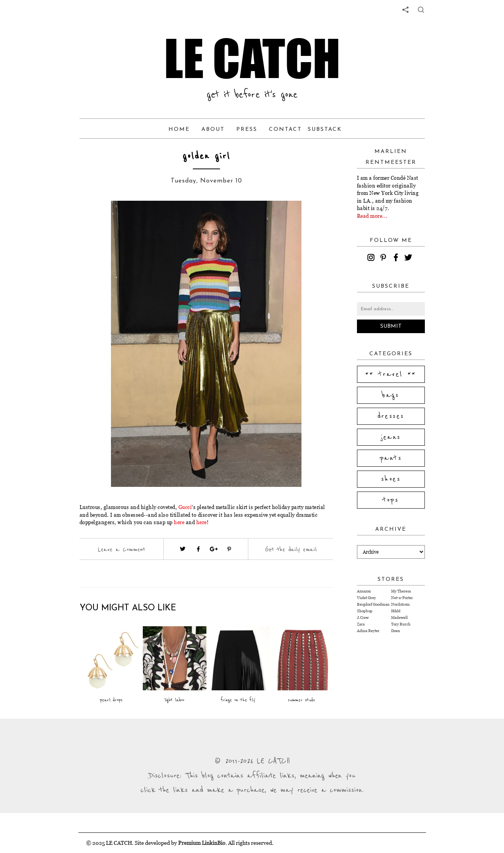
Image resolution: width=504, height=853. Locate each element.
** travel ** (391, 374)
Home (179, 129)
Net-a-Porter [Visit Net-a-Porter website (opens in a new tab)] (402, 598)
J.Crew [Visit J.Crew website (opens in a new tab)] (363, 618)
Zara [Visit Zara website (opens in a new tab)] (361, 624)
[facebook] (397, 259)
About (213, 129)
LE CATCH (252, 58)
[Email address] (391, 309)
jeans (391, 437)
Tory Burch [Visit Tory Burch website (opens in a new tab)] (401, 624)
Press (247, 129)
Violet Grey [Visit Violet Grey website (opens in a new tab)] (366, 598)
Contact (285, 129)
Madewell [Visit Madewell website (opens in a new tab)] (399, 618)
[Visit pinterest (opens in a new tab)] (229, 549)
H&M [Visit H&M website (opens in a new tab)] (396, 611)
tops (391, 500)
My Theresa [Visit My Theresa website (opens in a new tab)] (401, 591)
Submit (391, 326)
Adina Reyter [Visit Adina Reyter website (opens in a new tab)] (368, 631)
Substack (325, 129)
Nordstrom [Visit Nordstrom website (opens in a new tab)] (400, 604)
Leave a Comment (121, 549)
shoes (391, 479)
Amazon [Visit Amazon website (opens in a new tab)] (364, 591)
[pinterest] (384, 259)
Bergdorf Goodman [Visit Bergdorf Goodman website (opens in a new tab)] (373, 604)
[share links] (405, 10)
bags (391, 395)
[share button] (421, 10)
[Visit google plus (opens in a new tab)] (214, 549)
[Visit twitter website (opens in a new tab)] (183, 549)
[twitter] (409, 259)
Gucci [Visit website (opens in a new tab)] (185, 507)
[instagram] (372, 259)
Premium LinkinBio (202, 843)
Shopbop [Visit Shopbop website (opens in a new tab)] (365, 611)
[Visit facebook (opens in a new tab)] (198, 549)
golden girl (206, 156)
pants (391, 458)
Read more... (372, 216)
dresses (391, 416)
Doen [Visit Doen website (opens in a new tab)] (396, 631)
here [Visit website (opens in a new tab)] (179, 522)
